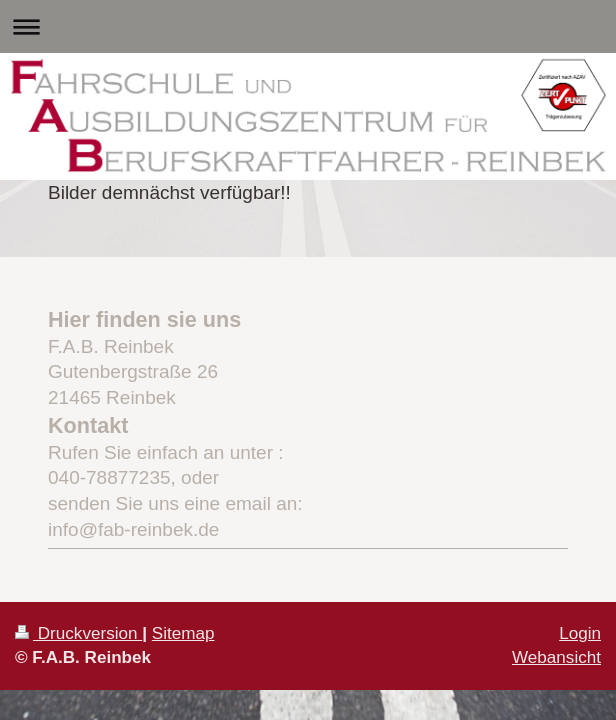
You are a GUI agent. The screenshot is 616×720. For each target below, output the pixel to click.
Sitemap (183, 633)
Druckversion (78, 633)
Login (580, 633)
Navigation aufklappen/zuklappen (308, 26)
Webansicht (556, 657)
